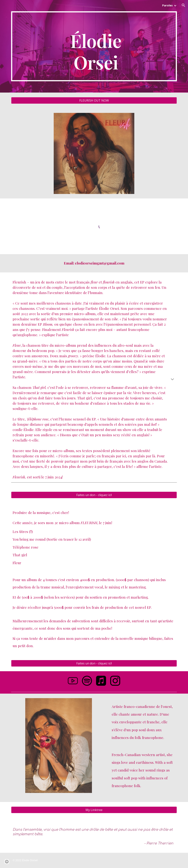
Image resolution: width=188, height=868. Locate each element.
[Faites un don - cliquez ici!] (94, 495)
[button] (183, 5)
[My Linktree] (94, 810)
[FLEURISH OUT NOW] (94, 100)
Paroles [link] (167, 5)
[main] (94, 46)
